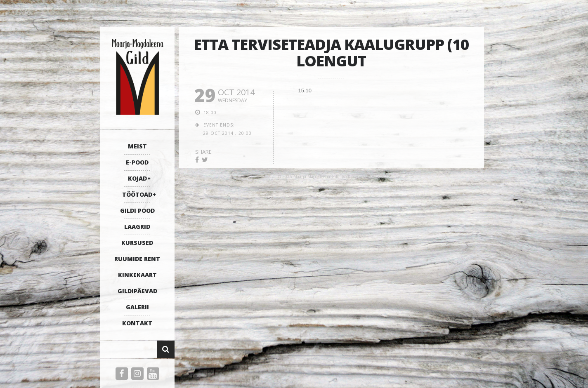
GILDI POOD (137, 210)
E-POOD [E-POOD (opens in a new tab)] (137, 162)
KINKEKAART (137, 275)
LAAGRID (137, 227)
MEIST (137, 146)
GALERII (137, 307)
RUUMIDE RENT (137, 259)
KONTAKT (137, 323)
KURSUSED (137, 243)
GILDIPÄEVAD (137, 291)
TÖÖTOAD (137, 194)
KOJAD (137, 178)
